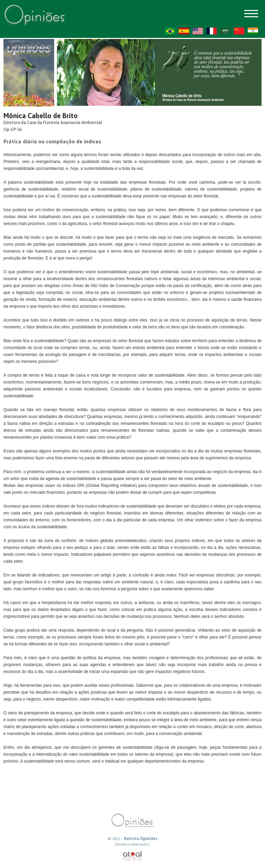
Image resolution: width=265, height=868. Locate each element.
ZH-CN (239, 31)
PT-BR (170, 31)
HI (253, 31)
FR (212, 31)
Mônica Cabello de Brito (41, 116)
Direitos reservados (132, 844)
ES (184, 31)
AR (225, 31)
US (198, 31)
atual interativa (132, 856)
